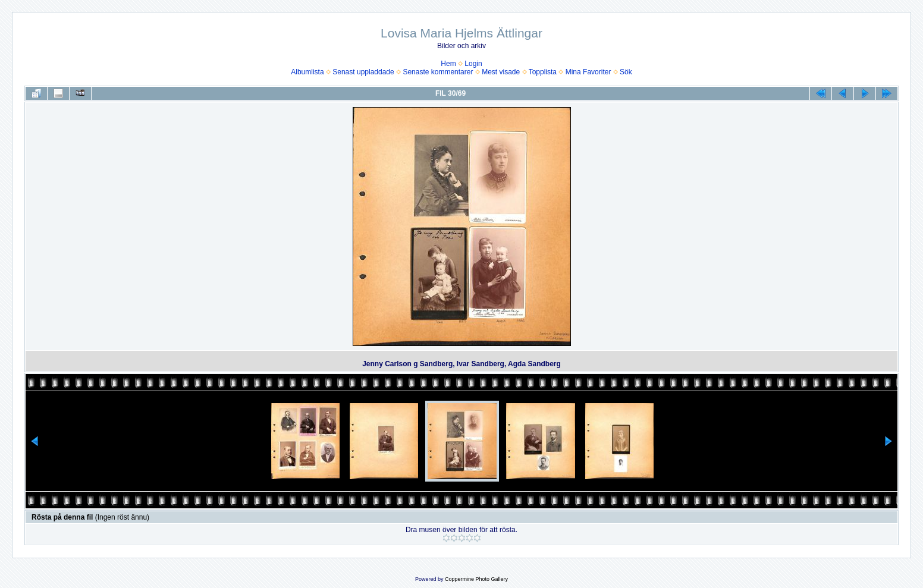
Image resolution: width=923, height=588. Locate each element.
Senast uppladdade (363, 72)
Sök (626, 72)
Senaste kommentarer (438, 72)
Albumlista (307, 72)
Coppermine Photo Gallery (476, 579)
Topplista (543, 72)
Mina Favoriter (588, 72)
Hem (448, 64)
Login (473, 64)
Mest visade (501, 72)
